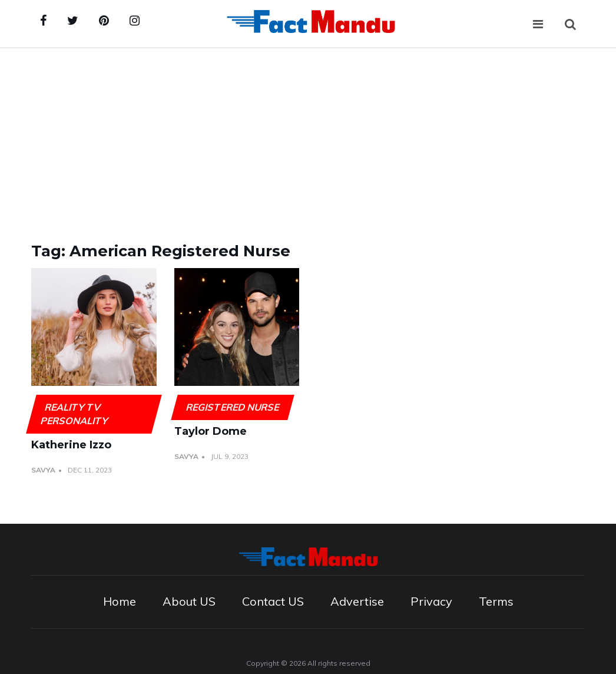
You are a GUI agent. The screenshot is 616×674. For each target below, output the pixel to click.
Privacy (431, 601)
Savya (43, 470)
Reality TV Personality (74, 414)
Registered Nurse (232, 407)
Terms (496, 601)
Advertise (357, 601)
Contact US (273, 601)
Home (120, 601)
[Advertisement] (308, 137)
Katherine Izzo (71, 445)
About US (189, 601)
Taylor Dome (211, 431)
